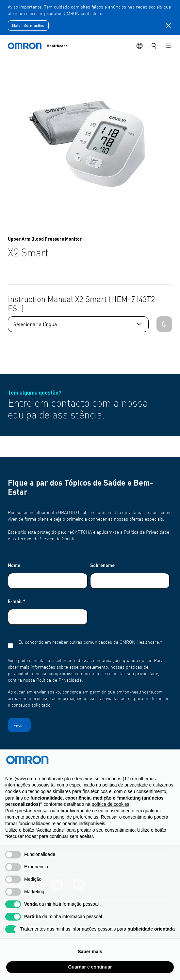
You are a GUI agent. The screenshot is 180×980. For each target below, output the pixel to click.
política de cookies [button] (111, 818)
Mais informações (28, 25)
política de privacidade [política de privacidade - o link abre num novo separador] (125, 798)
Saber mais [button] (90, 965)
